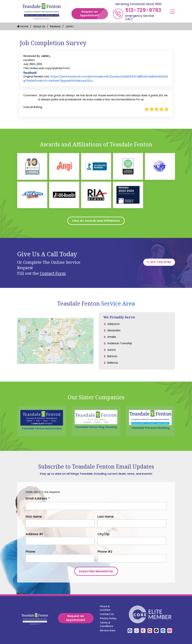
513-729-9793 (143, 10)
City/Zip (103, 540)
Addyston (114, 326)
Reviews (55, 26)
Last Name (106, 523)
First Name (34, 523)
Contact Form (53, 275)
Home (23, 26)
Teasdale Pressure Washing (150, 430)
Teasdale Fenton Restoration (42, 431)
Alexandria (114, 333)
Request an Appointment (94, 14)
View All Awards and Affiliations (96, 223)
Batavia (112, 360)
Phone (30, 558)
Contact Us (107, 621)
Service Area (118, 306)
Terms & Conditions (107, 631)
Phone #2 (105, 558)
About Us (39, 26)
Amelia (112, 340)
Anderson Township (120, 347)
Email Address (38, 505)
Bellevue (113, 367)
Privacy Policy (108, 625)
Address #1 (34, 540)
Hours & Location (105, 615)
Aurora (112, 354)
